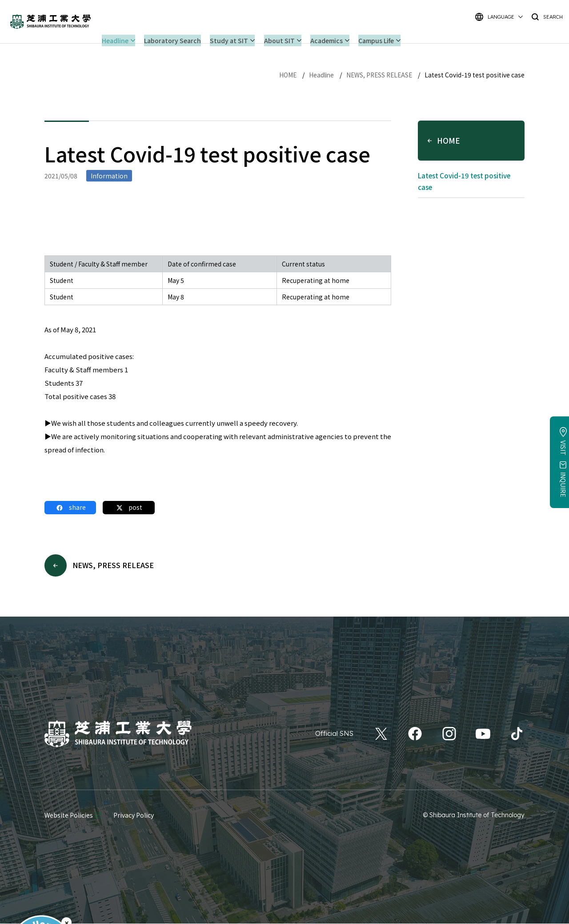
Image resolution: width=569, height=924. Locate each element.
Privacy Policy (134, 815)
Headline (318, 75)
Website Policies (69, 815)
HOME (283, 75)
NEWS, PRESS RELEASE (378, 75)
